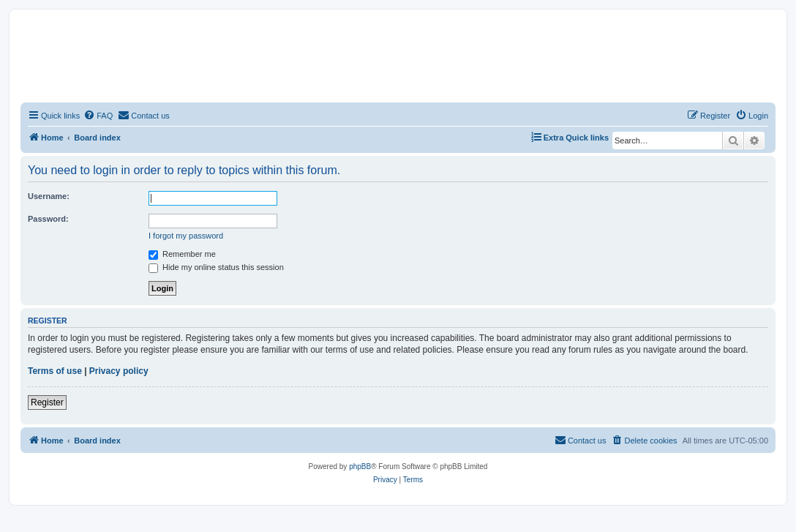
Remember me (182, 254)
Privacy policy (119, 371)
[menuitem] (98, 116)
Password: (48, 219)
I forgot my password (186, 236)
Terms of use (55, 371)
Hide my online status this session (216, 267)
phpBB (360, 467)
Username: (49, 196)
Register (47, 402)
